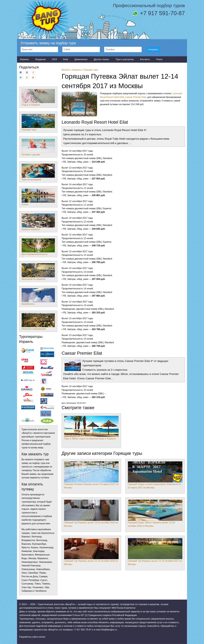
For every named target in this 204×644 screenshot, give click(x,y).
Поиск (159, 59)
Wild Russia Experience (124, 608)
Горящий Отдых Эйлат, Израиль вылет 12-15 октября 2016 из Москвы (155, 513)
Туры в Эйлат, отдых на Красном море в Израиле (91, 428)
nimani (42, 637)
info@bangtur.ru (109, 630)
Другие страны (101, 59)
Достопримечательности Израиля (38, 249)
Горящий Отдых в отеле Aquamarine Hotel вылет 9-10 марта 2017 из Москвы (155, 475)
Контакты (145, 59)
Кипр (66, 59)
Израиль (24, 59)
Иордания (41, 59)
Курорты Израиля (38, 222)
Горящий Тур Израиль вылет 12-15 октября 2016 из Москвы (91, 513)
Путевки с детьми (38, 147)
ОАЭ (54, 59)
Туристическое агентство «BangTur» (57, 604)
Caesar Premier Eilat (136, 97)
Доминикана (81, 59)
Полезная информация (38, 322)
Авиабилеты (38, 297)
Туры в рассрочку (125, 59)
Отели (38, 197)
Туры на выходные (38, 172)
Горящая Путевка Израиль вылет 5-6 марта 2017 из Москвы (91, 475)
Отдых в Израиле (38, 97)
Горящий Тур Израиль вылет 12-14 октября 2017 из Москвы (155, 552)
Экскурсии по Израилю (38, 272)
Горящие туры (38, 122)
